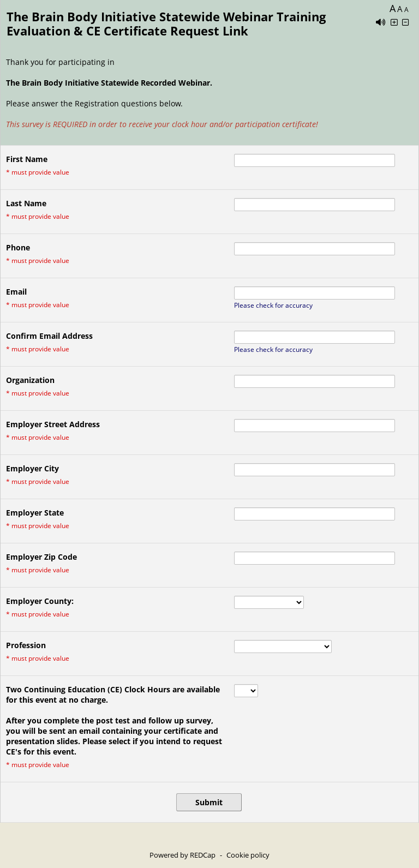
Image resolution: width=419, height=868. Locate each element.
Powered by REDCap (182, 855)
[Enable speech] (381, 22)
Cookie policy (248, 855)
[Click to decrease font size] (405, 22)
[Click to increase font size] (394, 22)
